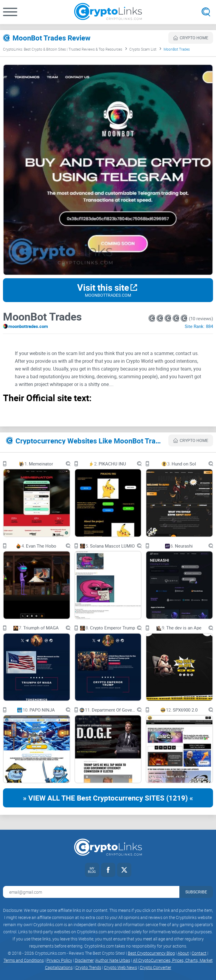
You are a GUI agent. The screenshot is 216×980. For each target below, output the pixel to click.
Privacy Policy (59, 960)
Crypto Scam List (143, 49)
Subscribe (196, 892)
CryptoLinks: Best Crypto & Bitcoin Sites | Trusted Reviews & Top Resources (63, 49)
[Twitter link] (124, 870)
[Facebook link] (108, 870)
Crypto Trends (88, 967)
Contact (199, 953)
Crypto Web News (121, 967)
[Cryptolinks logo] (108, 12)
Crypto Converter (156, 967)
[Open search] (206, 12)
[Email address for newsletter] (91, 892)
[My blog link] (92, 870)
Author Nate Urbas (113, 960)
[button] (10, 12)
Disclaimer (84, 960)
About (183, 953)
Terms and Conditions (24, 960)
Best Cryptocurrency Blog (151, 953)
